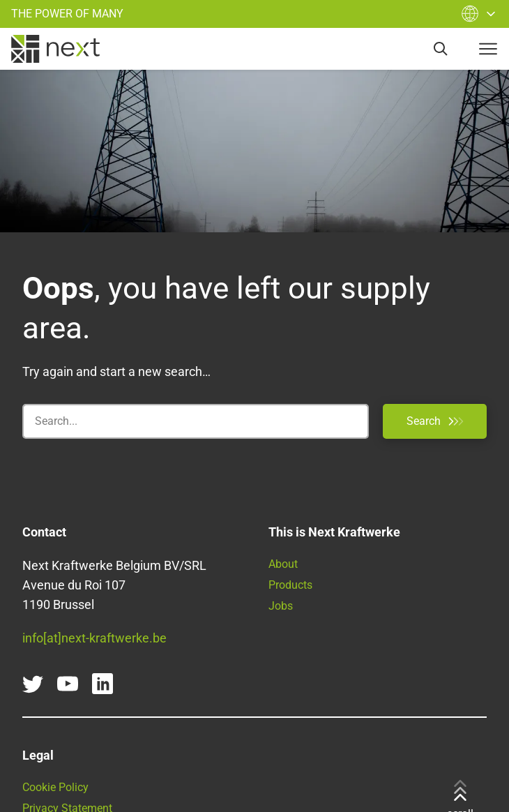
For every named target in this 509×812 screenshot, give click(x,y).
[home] (55, 49)
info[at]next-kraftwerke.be (94, 638)
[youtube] (68, 684)
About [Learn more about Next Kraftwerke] (283, 564)
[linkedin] (102, 684)
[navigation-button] (488, 49)
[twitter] (33, 684)
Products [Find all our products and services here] (290, 585)
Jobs (281, 606)
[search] (441, 49)
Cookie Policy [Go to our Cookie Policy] (55, 787)
